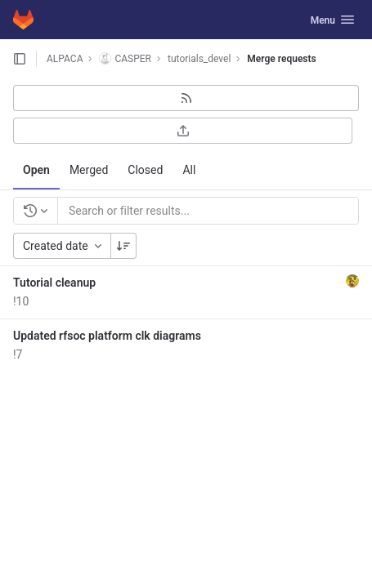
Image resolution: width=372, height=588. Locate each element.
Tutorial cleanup (54, 283)
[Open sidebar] (20, 59)
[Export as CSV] (183, 131)
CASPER (125, 58)
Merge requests (281, 59)
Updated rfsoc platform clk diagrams (107, 336)
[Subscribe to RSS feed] (186, 98)
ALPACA (65, 59)
